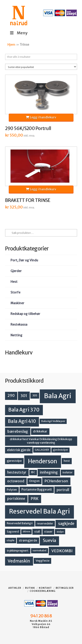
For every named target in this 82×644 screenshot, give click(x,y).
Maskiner (17, 303)
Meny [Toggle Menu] (18, 33)
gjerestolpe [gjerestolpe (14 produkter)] (14, 461)
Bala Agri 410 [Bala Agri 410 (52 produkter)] (22, 421)
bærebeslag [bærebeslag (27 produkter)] (18, 431)
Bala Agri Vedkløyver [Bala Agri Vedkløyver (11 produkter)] (53, 421)
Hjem (11, 45)
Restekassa (19, 325)
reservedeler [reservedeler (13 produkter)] (45, 523)
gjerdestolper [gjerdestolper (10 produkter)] (60, 450)
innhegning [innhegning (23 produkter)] (49, 472)
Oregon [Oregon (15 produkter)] (34, 481)
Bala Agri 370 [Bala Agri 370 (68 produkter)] (24, 410)
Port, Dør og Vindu (24, 260)
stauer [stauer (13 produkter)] (48, 532)
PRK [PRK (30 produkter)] (35, 499)
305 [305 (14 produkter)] (35, 395)
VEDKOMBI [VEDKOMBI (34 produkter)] (62, 551)
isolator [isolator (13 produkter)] (68, 472)
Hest (14, 282)
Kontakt (45, 588)
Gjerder (16, 271)
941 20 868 (41, 616)
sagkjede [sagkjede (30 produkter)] (66, 524)
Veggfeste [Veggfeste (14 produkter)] (43, 561)
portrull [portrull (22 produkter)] (63, 490)
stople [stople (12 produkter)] (10, 540)
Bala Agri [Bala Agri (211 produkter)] (58, 396)
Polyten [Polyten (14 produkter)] (12, 490)
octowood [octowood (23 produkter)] (16, 481)
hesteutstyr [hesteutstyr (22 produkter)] (17, 472)
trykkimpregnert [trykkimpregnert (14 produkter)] (18, 551)
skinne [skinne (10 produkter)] (26, 532)
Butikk (30, 588)
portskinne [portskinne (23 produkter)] (16, 499)
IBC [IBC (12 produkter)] (33, 472)
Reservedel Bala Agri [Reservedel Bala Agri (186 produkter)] (39, 511)
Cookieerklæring (43, 591)
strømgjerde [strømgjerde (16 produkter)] (28, 541)
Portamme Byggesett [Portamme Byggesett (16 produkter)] (37, 490)
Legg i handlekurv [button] (41, 117)
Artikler (15, 588)
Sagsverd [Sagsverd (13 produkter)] (13, 532)
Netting (16, 335)
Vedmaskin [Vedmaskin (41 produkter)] (19, 561)
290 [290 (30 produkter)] (11, 396)
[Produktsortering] (41, 67)
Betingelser (65, 588)
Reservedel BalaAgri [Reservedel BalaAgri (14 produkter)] (20, 523)
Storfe (15, 292)
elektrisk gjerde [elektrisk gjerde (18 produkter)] (19, 450)
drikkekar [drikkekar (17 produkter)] (40, 431)
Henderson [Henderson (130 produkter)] (43, 461)
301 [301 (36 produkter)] (24, 396)
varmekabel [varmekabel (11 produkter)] (39, 550)
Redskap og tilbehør (25, 314)
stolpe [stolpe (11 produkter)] (60, 532)
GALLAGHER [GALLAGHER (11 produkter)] (42, 450)
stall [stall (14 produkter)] (37, 532)
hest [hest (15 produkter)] (67, 461)
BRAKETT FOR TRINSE (28, 200)
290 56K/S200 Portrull (28, 128)
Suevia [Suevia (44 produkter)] (50, 540)
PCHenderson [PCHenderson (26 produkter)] (56, 481)
